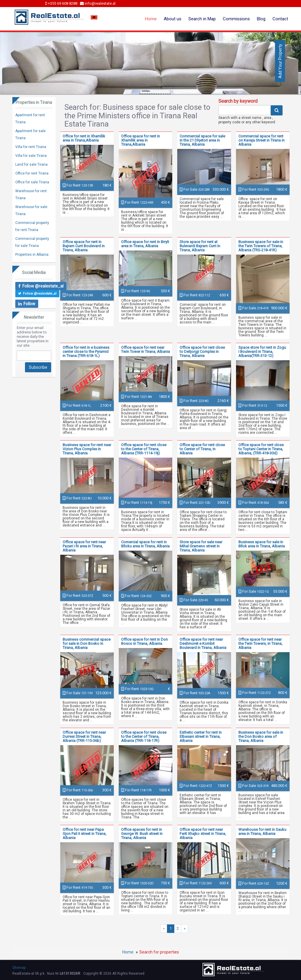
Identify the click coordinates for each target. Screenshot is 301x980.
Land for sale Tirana (31, 165)
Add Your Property (280, 61)
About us (173, 19)
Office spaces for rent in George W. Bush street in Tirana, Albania (142, 834)
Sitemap (19, 968)
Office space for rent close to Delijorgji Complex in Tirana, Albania (202, 352)
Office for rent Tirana (32, 173)
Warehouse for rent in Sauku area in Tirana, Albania (262, 832)
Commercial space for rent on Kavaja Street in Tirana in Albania (261, 140)
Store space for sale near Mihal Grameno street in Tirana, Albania (201, 546)
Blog (261, 19)
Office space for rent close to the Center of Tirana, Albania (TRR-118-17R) (144, 736)
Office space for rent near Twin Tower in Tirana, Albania (146, 349)
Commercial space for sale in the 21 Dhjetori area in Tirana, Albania (202, 140)
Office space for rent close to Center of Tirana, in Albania (202, 449)
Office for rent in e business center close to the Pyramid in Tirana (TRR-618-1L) (86, 352)
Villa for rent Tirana (31, 147)
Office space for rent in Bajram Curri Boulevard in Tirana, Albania (84, 246)
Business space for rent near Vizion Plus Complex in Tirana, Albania (87, 449)
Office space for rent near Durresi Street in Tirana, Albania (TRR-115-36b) (84, 736)
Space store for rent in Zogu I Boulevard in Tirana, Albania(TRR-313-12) (262, 352)
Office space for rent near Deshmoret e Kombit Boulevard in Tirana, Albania (203, 643)
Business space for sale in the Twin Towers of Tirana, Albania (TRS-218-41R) (261, 246)
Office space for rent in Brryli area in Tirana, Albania (145, 244)
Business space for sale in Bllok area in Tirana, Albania (262, 544)
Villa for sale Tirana (31, 156)
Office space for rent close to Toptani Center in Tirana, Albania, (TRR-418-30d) (261, 449)
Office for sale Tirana (32, 182)
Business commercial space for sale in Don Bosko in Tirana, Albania (87, 643)
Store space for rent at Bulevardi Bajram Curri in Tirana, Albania (200, 246)
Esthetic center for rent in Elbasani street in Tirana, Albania (201, 736)
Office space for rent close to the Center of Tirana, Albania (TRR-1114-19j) (144, 449)
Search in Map (202, 19)
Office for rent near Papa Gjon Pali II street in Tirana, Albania (85, 834)
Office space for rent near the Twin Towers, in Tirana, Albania (260, 643)
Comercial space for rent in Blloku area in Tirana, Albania (145, 544)
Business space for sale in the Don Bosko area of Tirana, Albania (261, 736)
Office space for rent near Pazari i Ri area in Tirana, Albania (84, 546)
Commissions (236, 19)
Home (151, 19)
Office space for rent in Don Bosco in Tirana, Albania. (144, 641)
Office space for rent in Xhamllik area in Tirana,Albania (141, 140)
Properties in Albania (32, 255)
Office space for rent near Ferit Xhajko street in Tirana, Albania (203, 834)
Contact (280, 19)
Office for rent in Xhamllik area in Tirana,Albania (84, 138)
